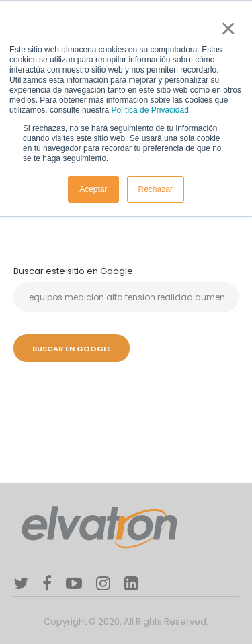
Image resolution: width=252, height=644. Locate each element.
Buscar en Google (72, 349)
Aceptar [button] (93, 189)
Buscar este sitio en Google (73, 271)
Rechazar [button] (156, 189)
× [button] (225, 28)
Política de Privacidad (150, 110)
